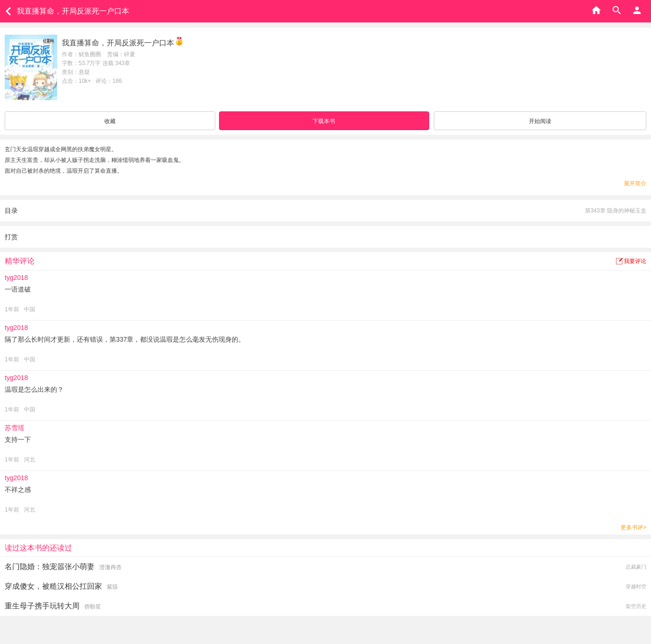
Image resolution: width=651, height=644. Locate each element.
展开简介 (635, 183)
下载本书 (324, 121)
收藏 (110, 121)
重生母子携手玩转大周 (42, 606)
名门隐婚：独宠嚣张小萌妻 (50, 567)
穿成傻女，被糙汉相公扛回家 (53, 586)
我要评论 (635, 261)
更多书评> (633, 527)
